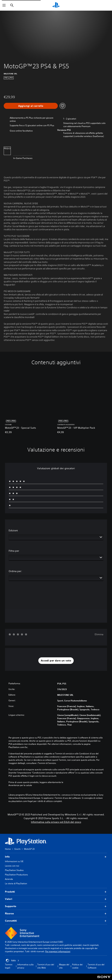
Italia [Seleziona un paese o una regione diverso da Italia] (12, 961)
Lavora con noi (12, 866)
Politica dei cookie (77, 966)
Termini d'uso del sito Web (46, 966)
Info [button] (56, 857)
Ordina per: (15, 571)
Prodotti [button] (56, 892)
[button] (56, 661)
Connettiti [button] (56, 921)
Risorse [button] (56, 914)
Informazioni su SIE (14, 861)
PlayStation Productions (16, 875)
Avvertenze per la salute (20, 785)
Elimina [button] (99, 634)
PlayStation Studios (14, 870)
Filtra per (14, 551)
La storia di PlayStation (16, 883)
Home (8, 849)
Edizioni (13, 530)
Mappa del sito (64, 966)
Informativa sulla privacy (25, 966)
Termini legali (9, 966)
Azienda (9, 879)
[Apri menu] (4, 5)
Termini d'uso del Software (96, 966)
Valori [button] (56, 899)
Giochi (17, 849)
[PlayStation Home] (56, 5)
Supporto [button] (56, 906)
